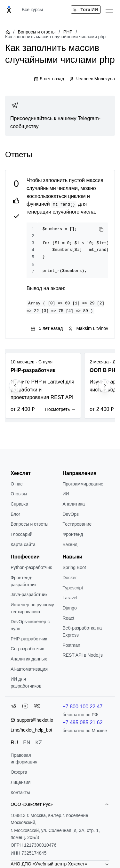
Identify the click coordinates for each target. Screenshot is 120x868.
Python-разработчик (31, 567)
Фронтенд (73, 534)
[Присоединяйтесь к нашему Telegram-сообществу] (60, 116)
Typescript (73, 588)
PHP (68, 32)
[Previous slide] (15, 386)
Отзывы (19, 494)
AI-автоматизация (29, 669)
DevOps (71, 514)
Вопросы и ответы (36, 32)
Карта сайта (23, 544)
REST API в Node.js (83, 655)
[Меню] (109, 10)
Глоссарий (21, 534)
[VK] (37, 707)
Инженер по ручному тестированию (32, 608)
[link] (60, 116)
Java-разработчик (29, 594)
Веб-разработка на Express (82, 631)
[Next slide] (105, 386)
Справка (19, 504)
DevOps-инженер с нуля (30, 625)
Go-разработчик (27, 649)
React (69, 618)
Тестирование (77, 524)
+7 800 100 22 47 (83, 707)
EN (27, 743)
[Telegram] (14, 707)
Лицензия (20, 782)
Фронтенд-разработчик (24, 581)
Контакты (20, 792)
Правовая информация (24, 759)
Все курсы (32, 10)
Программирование (83, 484)
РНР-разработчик (29, 639)
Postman (72, 645)
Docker (70, 578)
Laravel (70, 598)
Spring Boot (74, 567)
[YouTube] (25, 707)
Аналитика (74, 504)
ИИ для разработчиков (26, 682)
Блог (15, 514)
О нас (16, 484)
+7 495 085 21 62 (83, 722)
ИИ (66, 494)
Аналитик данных (29, 659)
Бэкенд (70, 544)
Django (70, 608)
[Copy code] (101, 230)
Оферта (19, 772)
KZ (39, 743)
